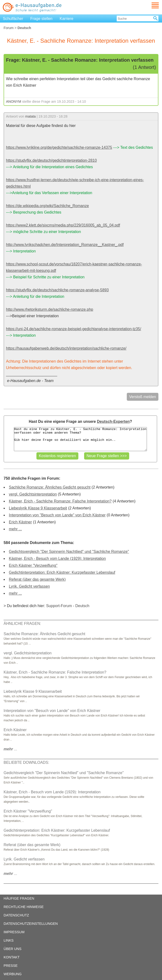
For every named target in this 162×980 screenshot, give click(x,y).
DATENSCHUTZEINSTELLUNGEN (31, 924)
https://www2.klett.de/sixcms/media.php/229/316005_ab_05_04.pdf (63, 225)
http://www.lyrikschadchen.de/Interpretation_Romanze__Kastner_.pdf (65, 245)
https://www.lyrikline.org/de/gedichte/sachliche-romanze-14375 (59, 147)
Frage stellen (42, 19)
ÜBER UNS (12, 949)
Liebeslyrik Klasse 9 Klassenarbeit (38, 508)
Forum (9, 28)
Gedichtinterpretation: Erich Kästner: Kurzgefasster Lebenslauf (62, 572)
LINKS (9, 940)
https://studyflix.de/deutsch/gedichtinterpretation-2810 (51, 160)
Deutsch (82, 606)
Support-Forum (59, 606)
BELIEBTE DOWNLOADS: (26, 762)
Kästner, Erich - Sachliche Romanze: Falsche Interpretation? (60, 501)
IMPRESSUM (14, 932)
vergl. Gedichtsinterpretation (33, 494)
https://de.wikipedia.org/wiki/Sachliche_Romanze (47, 206)
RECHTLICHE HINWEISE (24, 907)
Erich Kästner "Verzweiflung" (33, 565)
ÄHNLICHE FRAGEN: (22, 624)
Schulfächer (13, 19)
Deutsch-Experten (113, 421)
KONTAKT (12, 957)
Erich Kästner (20, 522)
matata (30, 116)
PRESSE (11, 966)
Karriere (67, 19)
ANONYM (14, 102)
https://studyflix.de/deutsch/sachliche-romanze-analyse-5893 (57, 290)
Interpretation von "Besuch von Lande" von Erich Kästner (57, 515)
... (10, 749)
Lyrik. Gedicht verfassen (29, 586)
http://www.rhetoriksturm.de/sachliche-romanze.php (50, 309)
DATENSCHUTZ (16, 915)
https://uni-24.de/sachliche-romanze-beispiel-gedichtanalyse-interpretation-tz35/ (74, 329)
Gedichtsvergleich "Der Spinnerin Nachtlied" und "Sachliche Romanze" (69, 552)
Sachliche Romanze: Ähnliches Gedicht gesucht (50, 487)
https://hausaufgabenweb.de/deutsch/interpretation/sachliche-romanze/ (66, 348)
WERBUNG (13, 974)
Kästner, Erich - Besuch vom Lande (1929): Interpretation (57, 559)
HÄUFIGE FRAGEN (19, 898)
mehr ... (15, 529)
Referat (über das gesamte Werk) (37, 579)
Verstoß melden (143, 397)
